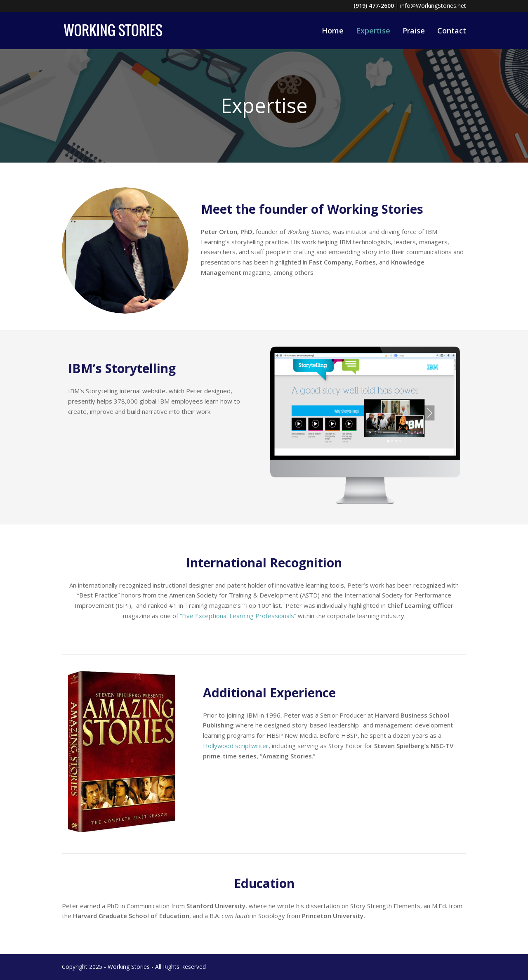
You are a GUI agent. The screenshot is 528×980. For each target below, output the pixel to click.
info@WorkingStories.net (433, 6)
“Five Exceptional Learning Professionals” (238, 616)
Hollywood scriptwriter (236, 746)
